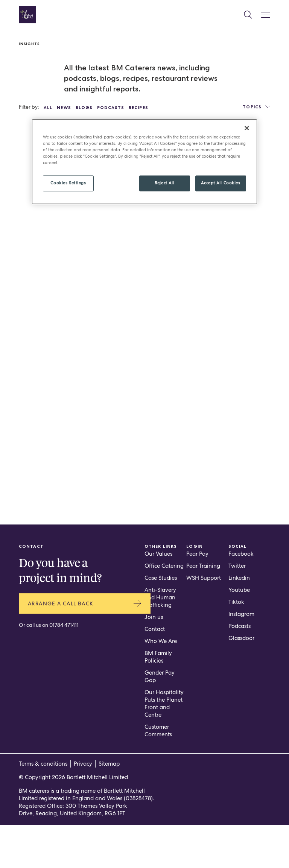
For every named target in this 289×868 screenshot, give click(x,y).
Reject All (164, 183)
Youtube (239, 633)
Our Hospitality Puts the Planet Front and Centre (164, 746)
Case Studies (161, 621)
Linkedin (239, 621)
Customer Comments (158, 774)
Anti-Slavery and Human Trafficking (160, 640)
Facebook (241, 597)
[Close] (247, 128)
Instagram (241, 657)
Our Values (158, 597)
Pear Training (203, 609)
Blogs (84, 108)
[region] (144, 162)
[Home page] (27, 15)
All (48, 108)
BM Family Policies (158, 700)
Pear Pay (197, 597)
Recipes (138, 108)
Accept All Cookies (221, 183)
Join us (154, 660)
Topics (256, 107)
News (64, 108)
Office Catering (164, 609)
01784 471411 (64, 669)
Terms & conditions (43, 807)
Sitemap (109, 807)
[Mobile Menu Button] (266, 15)
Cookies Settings (68, 183)
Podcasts (111, 108)
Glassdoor (241, 681)
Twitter (237, 609)
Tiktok (236, 645)
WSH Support (204, 621)
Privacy (83, 807)
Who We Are (161, 684)
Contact (155, 672)
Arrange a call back (85, 647)
